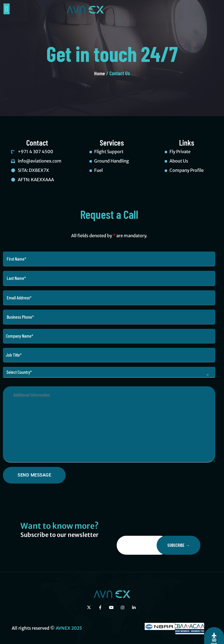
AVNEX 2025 (69, 628)
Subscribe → (179, 545)
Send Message (34, 475)
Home (100, 73)
